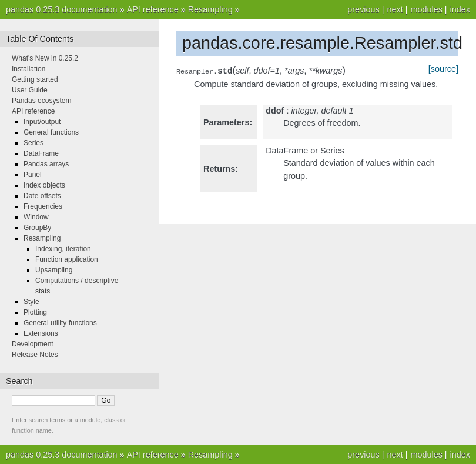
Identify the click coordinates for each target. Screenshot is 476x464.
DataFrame (41, 153)
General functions (51, 132)
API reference (153, 9)
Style (31, 302)
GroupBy (37, 228)
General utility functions (60, 323)
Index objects (44, 185)
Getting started (35, 79)
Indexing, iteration (63, 249)
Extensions (41, 333)
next (395, 9)
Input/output (42, 122)
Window (36, 217)
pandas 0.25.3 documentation (62, 9)
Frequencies (43, 206)
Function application (67, 259)
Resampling (210, 9)
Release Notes (35, 355)
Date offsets (42, 196)
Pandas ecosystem (41, 101)
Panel (33, 175)
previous (363, 9)
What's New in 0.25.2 (45, 58)
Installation (29, 69)
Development (33, 344)
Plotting (35, 312)
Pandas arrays (46, 164)
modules (426, 9)
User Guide (30, 90)
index (460, 9)
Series (33, 143)
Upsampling (54, 270)
